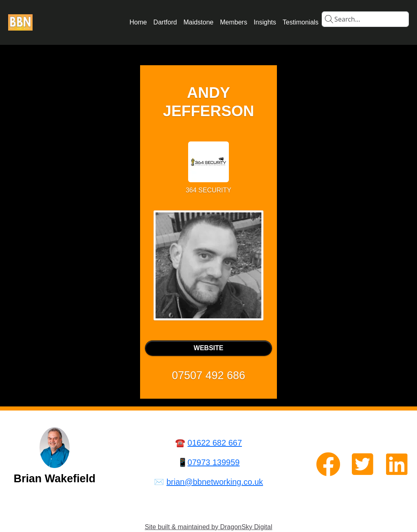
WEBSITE (209, 348)
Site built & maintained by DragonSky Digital (208, 527)
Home (138, 22)
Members (234, 22)
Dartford (165, 22)
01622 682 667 (215, 443)
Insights (265, 22)
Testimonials (301, 22)
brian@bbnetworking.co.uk (215, 482)
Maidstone (198, 22)
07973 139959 (214, 462)
